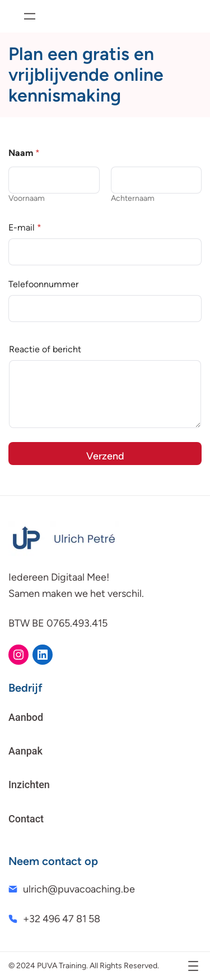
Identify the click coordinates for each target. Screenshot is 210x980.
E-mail (25, 227)
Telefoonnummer (43, 284)
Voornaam (27, 198)
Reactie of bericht (45, 349)
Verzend (105, 456)
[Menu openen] (30, 16)
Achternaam (133, 198)
